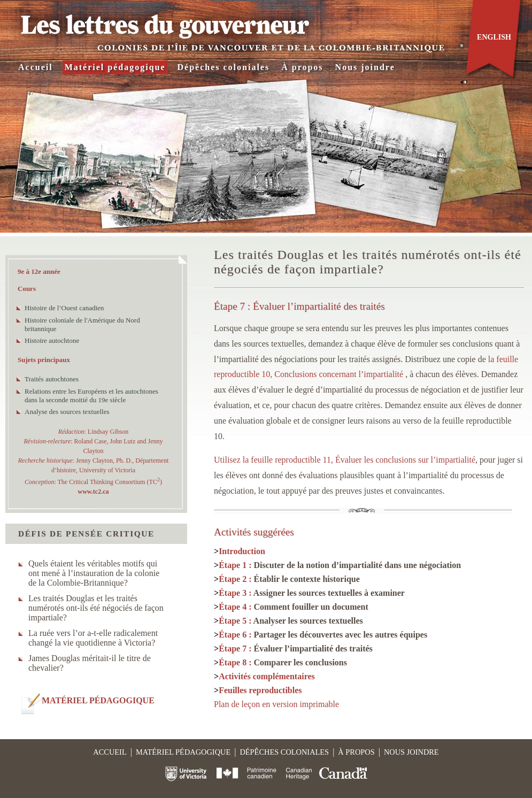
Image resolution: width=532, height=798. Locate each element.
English (494, 37)
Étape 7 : (296, 649)
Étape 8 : (283, 662)
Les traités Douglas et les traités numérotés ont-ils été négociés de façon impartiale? (96, 608)
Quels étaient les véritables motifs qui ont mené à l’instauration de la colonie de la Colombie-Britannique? (94, 573)
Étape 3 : (312, 593)
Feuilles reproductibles (260, 690)
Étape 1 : (340, 565)
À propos (302, 67)
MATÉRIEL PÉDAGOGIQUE (98, 700)
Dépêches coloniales (224, 67)
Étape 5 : (291, 621)
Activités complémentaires (267, 676)
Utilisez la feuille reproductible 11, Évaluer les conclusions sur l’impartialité (345, 460)
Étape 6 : (323, 635)
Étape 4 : (294, 607)
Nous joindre (365, 67)
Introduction (242, 551)
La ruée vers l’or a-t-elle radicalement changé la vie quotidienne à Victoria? (93, 638)
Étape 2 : (289, 579)
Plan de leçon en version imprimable (276, 704)
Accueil (36, 67)
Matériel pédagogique (115, 67)
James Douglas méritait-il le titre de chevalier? (90, 663)
